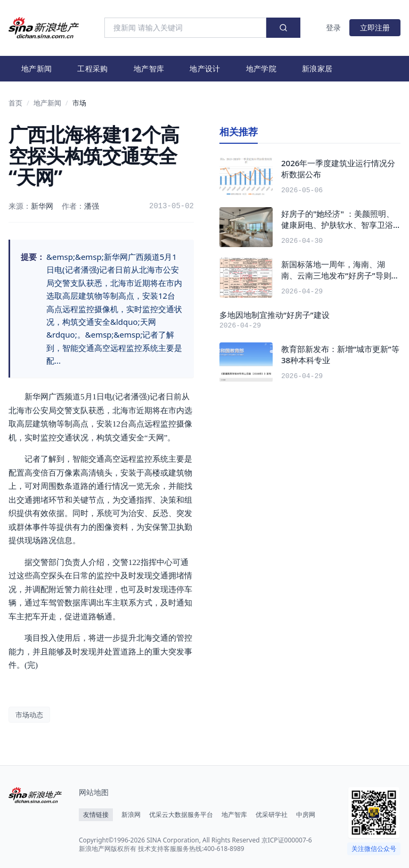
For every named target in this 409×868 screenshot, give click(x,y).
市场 (79, 103)
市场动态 (29, 715)
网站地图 (94, 792)
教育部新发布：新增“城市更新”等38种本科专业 (340, 354)
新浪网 (131, 815)
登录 (333, 27)
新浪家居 (317, 68)
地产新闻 (36, 68)
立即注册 (375, 27)
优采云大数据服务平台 (181, 815)
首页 (15, 103)
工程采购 (92, 68)
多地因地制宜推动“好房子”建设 (275, 315)
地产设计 (205, 68)
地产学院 (261, 68)
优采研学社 (272, 815)
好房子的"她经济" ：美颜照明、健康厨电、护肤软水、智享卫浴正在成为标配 (338, 219)
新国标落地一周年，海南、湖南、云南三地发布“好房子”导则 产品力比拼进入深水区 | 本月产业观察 (337, 270)
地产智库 (149, 68)
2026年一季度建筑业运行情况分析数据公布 (338, 169)
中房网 (306, 815)
